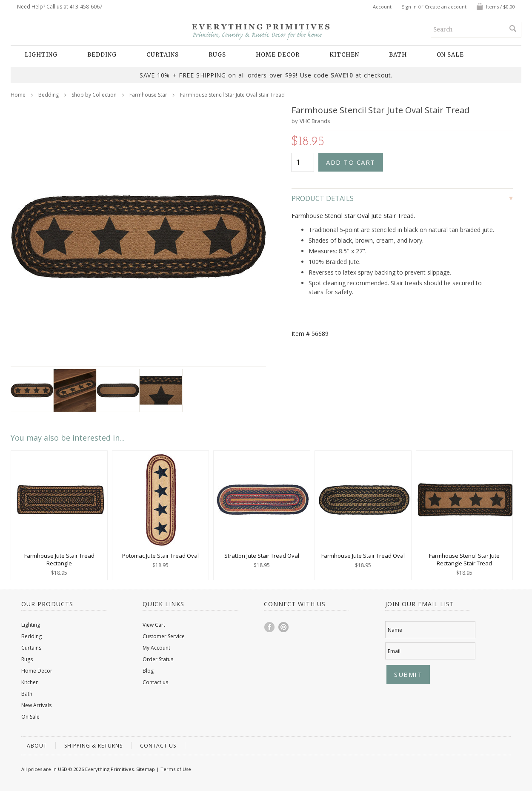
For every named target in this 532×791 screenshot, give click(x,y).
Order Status (158, 659)
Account (382, 7)
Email (394, 651)
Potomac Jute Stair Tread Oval (160, 556)
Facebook (270, 627)
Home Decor (278, 55)
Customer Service (164, 636)
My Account (156, 648)
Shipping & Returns (93, 746)
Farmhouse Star (148, 95)
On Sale (450, 55)
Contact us (155, 682)
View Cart (154, 625)
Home (18, 95)
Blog (148, 671)
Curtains (163, 55)
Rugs (217, 55)
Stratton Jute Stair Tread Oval (262, 556)
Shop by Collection (94, 95)
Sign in (409, 7)
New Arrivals (36, 705)
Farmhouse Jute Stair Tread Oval (363, 556)
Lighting (41, 55)
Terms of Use (176, 769)
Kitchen (344, 55)
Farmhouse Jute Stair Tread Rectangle (59, 559)
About (37, 746)
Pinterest (284, 627)
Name (395, 630)
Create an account (446, 7)
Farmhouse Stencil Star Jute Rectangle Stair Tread (464, 559)
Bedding (102, 55)
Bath (398, 55)
